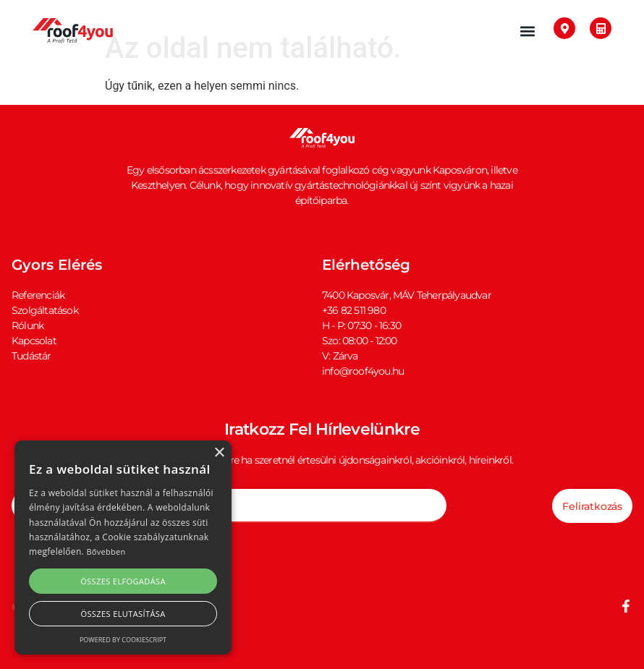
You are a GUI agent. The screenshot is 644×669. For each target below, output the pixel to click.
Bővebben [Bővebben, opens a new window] (106, 551)
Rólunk (27, 325)
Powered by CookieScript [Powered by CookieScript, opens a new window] (123, 640)
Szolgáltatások (45, 310)
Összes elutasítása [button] (123, 614)
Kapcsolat (34, 341)
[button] (527, 31)
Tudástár (31, 356)
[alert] (123, 547)
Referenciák (38, 295)
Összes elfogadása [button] (123, 581)
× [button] (219, 453)
